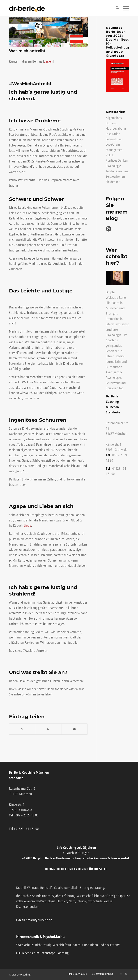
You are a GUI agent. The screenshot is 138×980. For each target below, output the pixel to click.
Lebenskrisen (115, 139)
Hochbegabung (116, 128)
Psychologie (113, 166)
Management (115, 150)
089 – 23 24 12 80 (27, 815)
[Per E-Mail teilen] (74, 729)
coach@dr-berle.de (40, 920)
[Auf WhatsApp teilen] (48, 729)
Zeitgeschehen (115, 176)
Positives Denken (117, 160)
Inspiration (113, 134)
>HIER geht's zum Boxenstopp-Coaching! (43, 953)
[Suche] (116, 8)
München (112, 308)
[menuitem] (116, 8)
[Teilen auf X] (22, 729)
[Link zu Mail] (121, 974)
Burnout (111, 123)
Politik (110, 155)
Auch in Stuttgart (78, 853)
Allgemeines (114, 118)
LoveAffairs (113, 144)
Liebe (27, 525)
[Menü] (124, 8)
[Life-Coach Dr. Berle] (27, 8)
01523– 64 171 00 (27, 829)
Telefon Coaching (117, 171)
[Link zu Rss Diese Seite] (126, 974)
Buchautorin (114, 367)
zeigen (48, 61)
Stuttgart (112, 313)
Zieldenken (113, 182)
